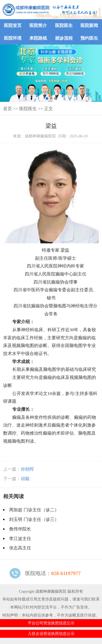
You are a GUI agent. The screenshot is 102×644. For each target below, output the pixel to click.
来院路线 (38, 38)
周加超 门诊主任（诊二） (34, 510)
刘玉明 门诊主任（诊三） (34, 519)
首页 (8, 109)
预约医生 (89, 38)
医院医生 (64, 26)
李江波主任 (20, 539)
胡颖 (25, 479)
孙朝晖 (27, 469)
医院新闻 (89, 26)
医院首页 (13, 26)
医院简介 (38, 26)
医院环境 (13, 38)
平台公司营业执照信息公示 (51, 623)
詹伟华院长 (20, 529)
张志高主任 (20, 548)
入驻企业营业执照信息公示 (51, 634)
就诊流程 (64, 38)
